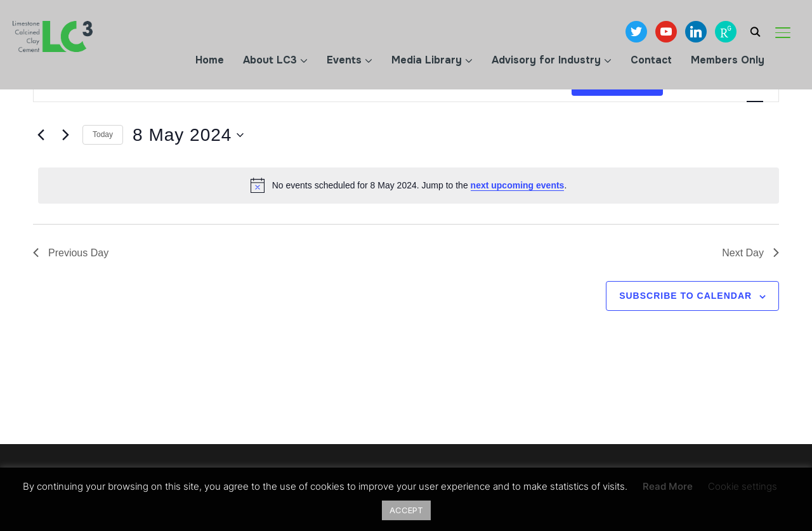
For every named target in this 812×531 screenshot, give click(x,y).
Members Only (728, 60)
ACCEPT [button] (406, 510)
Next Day (750, 253)
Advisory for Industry (546, 60)
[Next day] (65, 135)
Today (103, 134)
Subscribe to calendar (685, 296)
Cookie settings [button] (743, 486)
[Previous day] (41, 135)
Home (210, 60)
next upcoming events (518, 185)
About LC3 (270, 60)
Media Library (427, 60)
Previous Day (71, 253)
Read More (668, 486)
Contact (651, 60)
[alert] (409, 185)
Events (344, 60)
